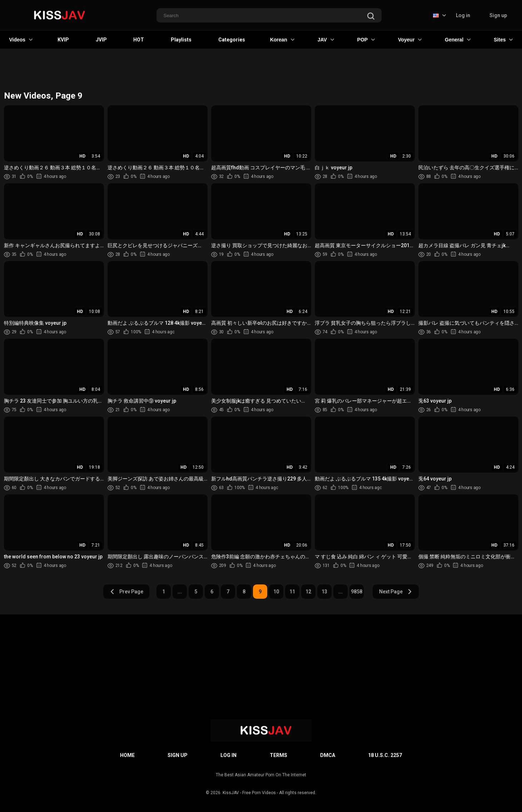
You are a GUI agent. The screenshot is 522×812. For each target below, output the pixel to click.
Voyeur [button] (410, 40)
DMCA (328, 755)
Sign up (498, 15)
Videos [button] (21, 40)
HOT (139, 40)
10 (276, 592)
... (180, 592)
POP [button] (366, 40)
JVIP (101, 40)
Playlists (181, 40)
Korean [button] (282, 40)
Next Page (396, 592)
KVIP (63, 40)
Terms (279, 755)
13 (324, 592)
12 (308, 592)
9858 (357, 592)
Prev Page (126, 592)
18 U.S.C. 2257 (385, 755)
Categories (232, 40)
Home (127, 755)
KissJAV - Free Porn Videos (249, 793)
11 (292, 592)
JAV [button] (326, 40)
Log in (463, 15)
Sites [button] (503, 40)
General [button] (458, 40)
